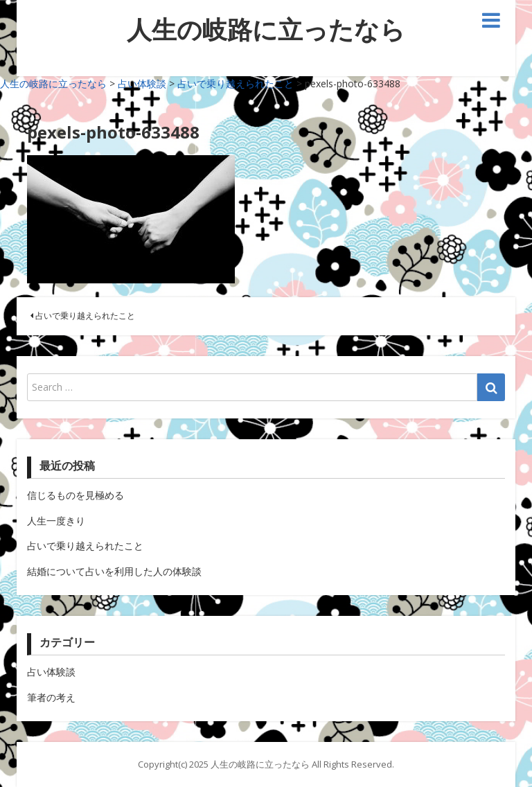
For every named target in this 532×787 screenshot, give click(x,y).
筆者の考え (51, 697)
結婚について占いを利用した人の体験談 (114, 571)
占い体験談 (51, 672)
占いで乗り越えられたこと (83, 316)
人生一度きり (56, 521)
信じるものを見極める (76, 495)
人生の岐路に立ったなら (266, 29)
